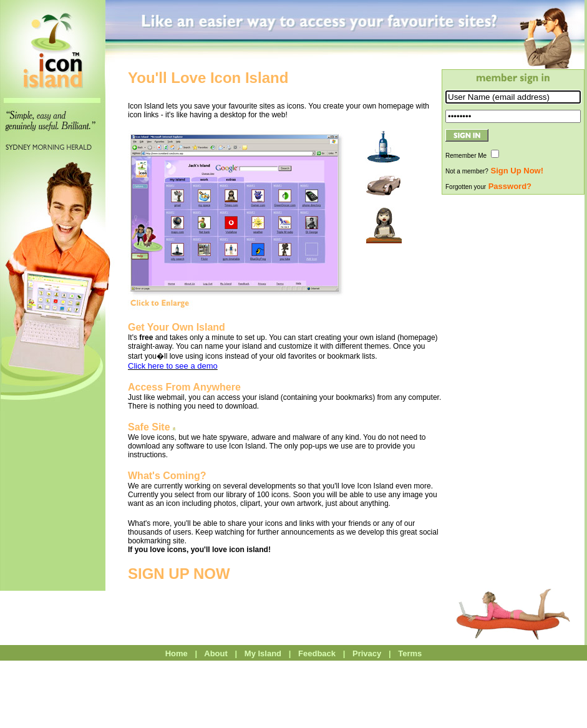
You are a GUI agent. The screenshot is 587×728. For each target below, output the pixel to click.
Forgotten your (488, 187)
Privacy (367, 653)
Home (176, 653)
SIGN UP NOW (179, 574)
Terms (410, 653)
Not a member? (494, 171)
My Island (263, 653)
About (216, 653)
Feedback (317, 653)
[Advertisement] (513, 382)
